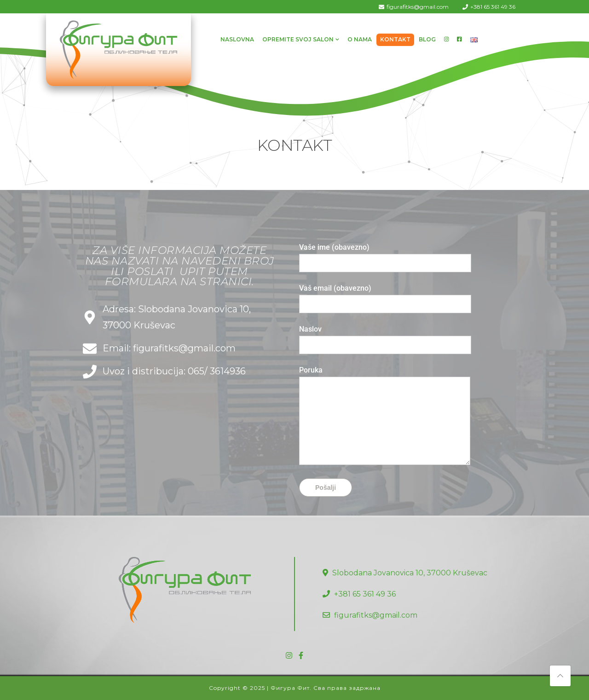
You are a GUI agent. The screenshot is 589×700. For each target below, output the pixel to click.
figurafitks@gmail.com (418, 7)
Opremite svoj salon (298, 39)
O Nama (360, 39)
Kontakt (395, 39)
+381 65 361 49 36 (493, 7)
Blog (427, 39)
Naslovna (237, 39)
